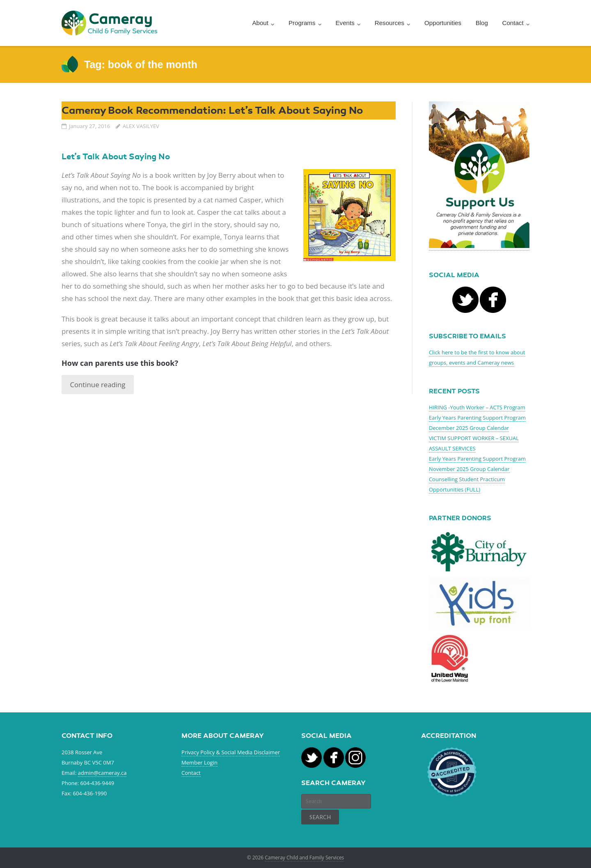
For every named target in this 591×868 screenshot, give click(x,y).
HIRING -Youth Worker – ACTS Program (477, 407)
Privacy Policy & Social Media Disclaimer (231, 752)
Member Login (199, 762)
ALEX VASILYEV (141, 126)
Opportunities (443, 23)
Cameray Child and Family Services (304, 858)
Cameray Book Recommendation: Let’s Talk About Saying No (212, 110)
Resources (389, 23)
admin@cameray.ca (102, 773)
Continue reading (97, 385)
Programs (302, 23)
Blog (482, 23)
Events (345, 23)
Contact (191, 773)
